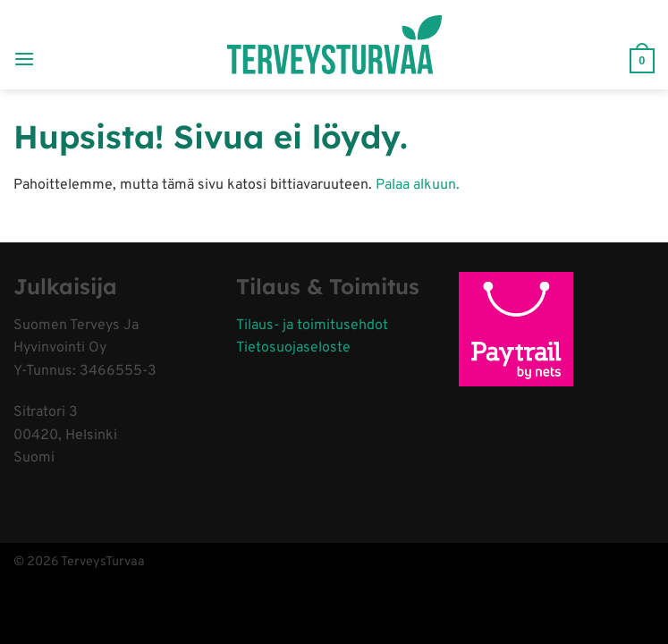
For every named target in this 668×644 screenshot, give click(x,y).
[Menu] (24, 44)
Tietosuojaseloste (293, 348)
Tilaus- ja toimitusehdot (312, 326)
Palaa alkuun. (418, 185)
